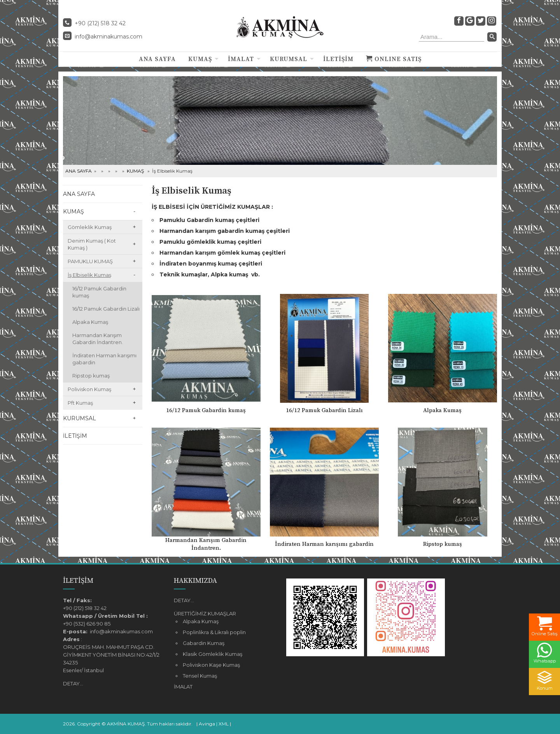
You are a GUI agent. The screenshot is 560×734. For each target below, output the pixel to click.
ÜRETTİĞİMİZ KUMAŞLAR (205, 613)
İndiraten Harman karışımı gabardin (104, 359)
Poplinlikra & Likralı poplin (214, 632)
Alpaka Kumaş (90, 322)
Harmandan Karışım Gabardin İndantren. (98, 339)
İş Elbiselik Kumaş (89, 275)
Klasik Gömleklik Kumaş (213, 654)
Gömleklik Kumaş (90, 227)
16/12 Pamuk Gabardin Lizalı (106, 309)
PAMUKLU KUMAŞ (90, 261)
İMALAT (241, 59)
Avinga (207, 724)
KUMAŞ (200, 59)
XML (224, 724)
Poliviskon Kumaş (89, 389)
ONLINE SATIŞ (394, 59)
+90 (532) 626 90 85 (87, 624)
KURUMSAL (289, 59)
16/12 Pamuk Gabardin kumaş (99, 292)
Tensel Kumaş (200, 676)
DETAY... (73, 683)
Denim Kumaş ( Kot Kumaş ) (92, 244)
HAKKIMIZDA (195, 581)
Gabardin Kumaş (204, 643)
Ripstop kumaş (91, 376)
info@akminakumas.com (108, 37)
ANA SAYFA (157, 59)
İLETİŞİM (338, 59)
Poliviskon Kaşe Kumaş (211, 665)
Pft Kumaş (80, 403)
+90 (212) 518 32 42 (85, 608)
